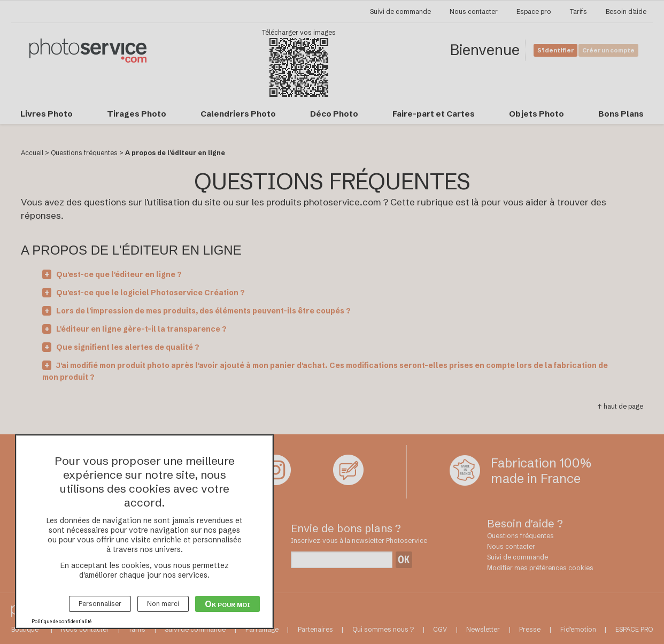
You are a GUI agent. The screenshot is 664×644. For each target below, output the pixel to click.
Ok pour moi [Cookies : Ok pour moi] (227, 604)
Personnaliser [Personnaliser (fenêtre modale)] (100, 604)
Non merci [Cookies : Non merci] (163, 604)
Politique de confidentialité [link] (61, 621)
